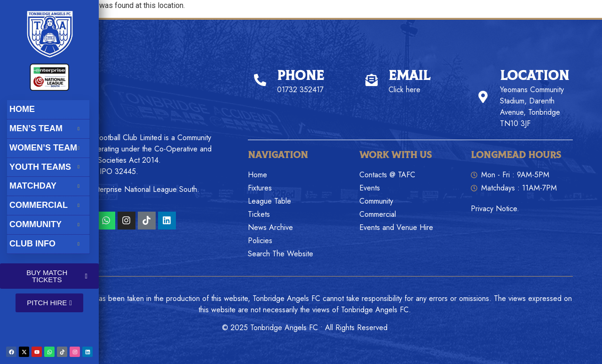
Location (535, 76)
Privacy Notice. (495, 209)
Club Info (48, 244)
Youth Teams (48, 167)
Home (22, 109)
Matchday (48, 186)
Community (48, 224)
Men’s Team (48, 128)
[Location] (483, 97)
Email (409, 76)
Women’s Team (48, 148)
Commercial (48, 205)
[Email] (372, 80)
